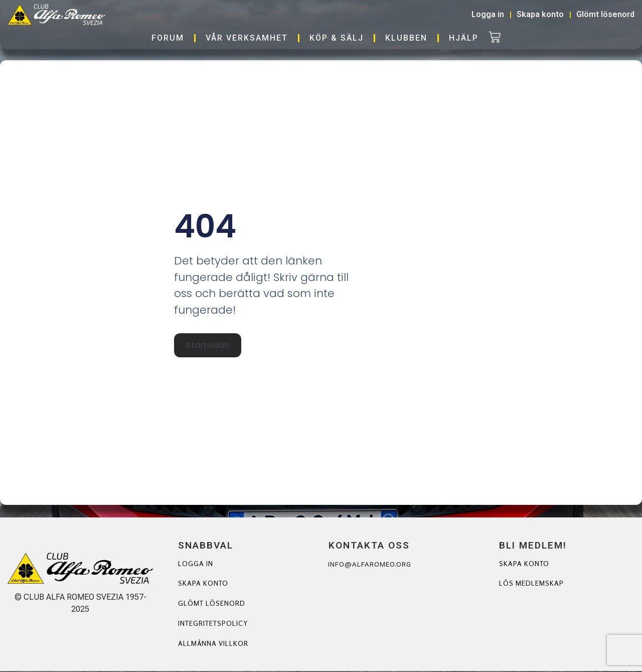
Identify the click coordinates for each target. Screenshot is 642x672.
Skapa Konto (524, 564)
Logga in (196, 564)
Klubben (406, 38)
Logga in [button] (488, 14)
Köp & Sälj (337, 38)
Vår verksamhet (247, 38)
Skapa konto (203, 584)
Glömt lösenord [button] (605, 14)
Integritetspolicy (214, 624)
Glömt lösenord (212, 604)
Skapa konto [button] (540, 14)
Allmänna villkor (213, 644)
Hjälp (464, 38)
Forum (168, 38)
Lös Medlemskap (531, 584)
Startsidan (207, 346)
